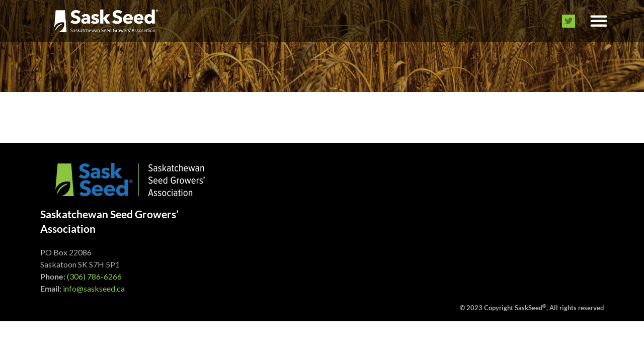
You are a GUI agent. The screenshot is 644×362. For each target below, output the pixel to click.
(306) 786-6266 (94, 276)
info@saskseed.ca (94, 288)
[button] (599, 21)
